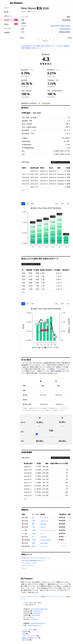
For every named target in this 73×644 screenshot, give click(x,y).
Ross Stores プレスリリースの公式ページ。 (37, 558)
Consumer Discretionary (62, 26)
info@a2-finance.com (38, 623)
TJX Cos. (43, 527)
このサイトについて (33, 596)
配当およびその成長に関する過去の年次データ (42, 46)
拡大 (23, 190)
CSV (68, 204)
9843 (34, 534)
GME (33, 543)
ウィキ (25, 568)
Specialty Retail (65, 29)
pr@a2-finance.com (34, 625)
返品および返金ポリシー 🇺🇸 (31, 638)
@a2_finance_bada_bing (39, 609)
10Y (28, 204)
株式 (29, 11)
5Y (23, 204)
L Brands (43, 537)
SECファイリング (28, 566)
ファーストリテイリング (48, 530)
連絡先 (68, 596)
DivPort (59, 369)
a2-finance (34, 619)
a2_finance (30, 617)
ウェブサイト (27, 563)
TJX (33, 527)
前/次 (60, 46)
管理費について (46, 596)
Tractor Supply (45, 540)
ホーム (23, 11)
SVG (56, 204)
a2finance (37, 613)
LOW (33, 521)
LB (33, 537)
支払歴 (24, 46)
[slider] (37, 434)
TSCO (34, 540)
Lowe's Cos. (44, 521)
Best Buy (43, 524)
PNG (62, 204)
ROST (34, 546)
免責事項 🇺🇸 (26, 632)
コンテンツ (61, 596)
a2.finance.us (38, 611)
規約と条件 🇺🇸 (27, 640)
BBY (33, 524)
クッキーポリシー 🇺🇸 (29, 630)
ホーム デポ (44, 518)
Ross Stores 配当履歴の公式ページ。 (35, 560)
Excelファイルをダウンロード (60, 162)
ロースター (44, 546)
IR (36, 563)
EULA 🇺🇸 (25, 634)
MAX (33, 204)
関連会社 (28, 48)
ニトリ (43, 534)
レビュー (24, 599)
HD (33, 518)
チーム (54, 596)
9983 (34, 530)
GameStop (44, 543)
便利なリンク (37, 48)
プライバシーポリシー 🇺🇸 (30, 636)
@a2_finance (36, 615)
